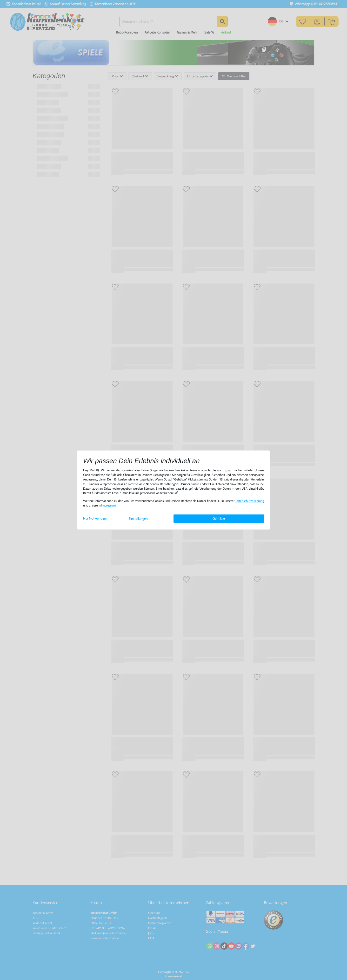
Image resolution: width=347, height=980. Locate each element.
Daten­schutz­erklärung (250, 501)
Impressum (108, 505)
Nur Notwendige (95, 518)
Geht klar (219, 518)
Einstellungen (138, 519)
